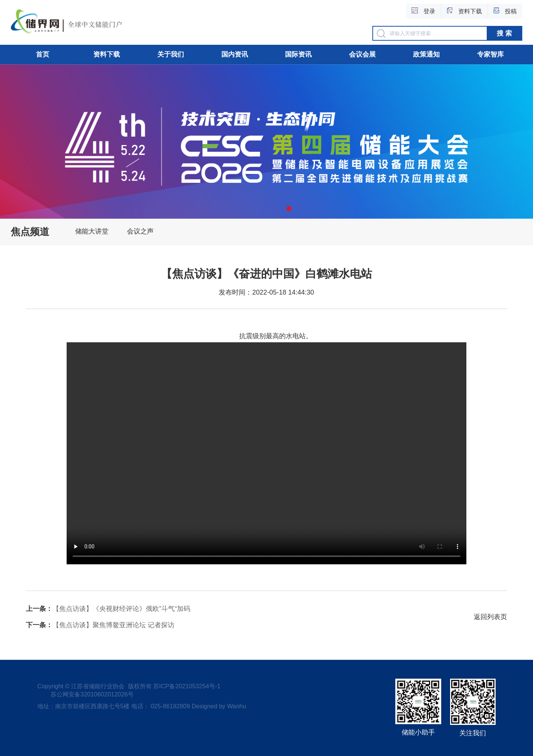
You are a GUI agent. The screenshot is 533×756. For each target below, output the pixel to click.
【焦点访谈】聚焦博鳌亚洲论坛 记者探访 (100, 625)
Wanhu (237, 706)
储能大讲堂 (92, 231)
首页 (43, 54)
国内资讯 (235, 54)
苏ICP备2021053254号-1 (187, 686)
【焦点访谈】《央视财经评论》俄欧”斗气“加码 (108, 609)
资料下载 (107, 54)
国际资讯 (298, 54)
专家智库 (490, 54)
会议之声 (140, 231)
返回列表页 (490, 617)
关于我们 (171, 54)
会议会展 (362, 54)
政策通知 (426, 54)
